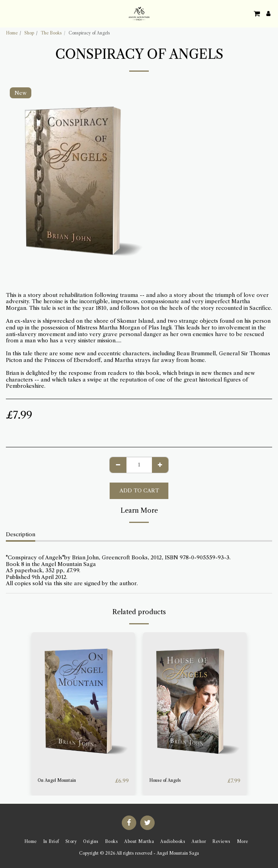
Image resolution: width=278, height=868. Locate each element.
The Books (51, 33)
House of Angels (165, 780)
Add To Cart (139, 490)
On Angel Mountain (57, 780)
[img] (83, 701)
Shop (29, 33)
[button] (9, 13)
